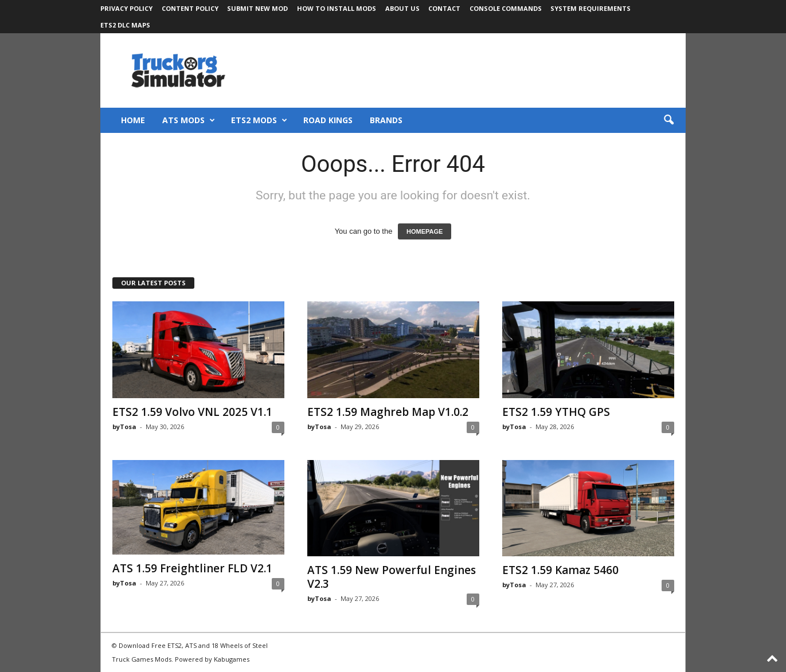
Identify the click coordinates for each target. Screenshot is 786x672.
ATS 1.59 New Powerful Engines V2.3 (392, 577)
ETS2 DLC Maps (125, 25)
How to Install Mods (337, 8)
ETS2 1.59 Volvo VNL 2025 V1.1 (192, 412)
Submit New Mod (257, 8)
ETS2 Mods (259, 120)
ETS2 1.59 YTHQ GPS (556, 412)
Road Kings (328, 120)
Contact (444, 8)
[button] (668, 120)
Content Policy (190, 8)
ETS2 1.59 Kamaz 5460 (560, 570)
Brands (386, 120)
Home (133, 120)
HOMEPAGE (425, 231)
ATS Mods (189, 120)
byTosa (124, 427)
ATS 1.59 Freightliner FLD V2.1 (192, 568)
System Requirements (591, 8)
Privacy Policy (126, 8)
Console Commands (506, 8)
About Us (402, 8)
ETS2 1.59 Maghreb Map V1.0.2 (388, 412)
